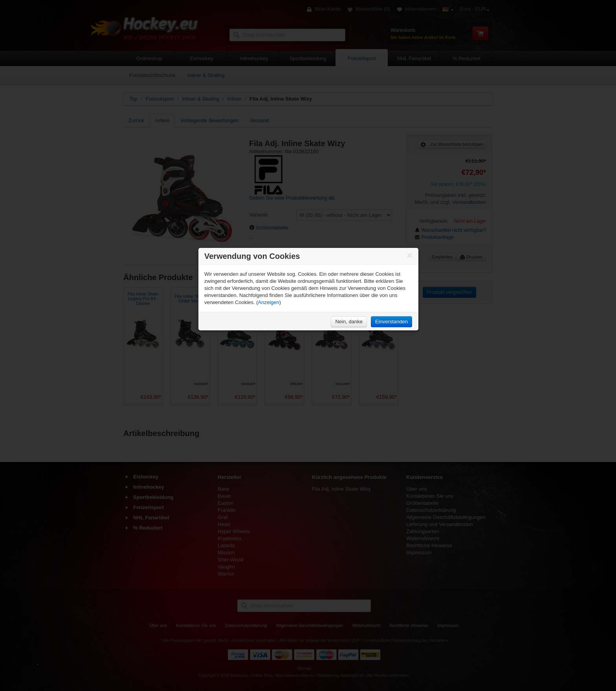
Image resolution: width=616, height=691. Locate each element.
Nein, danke (349, 322)
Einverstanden (391, 322)
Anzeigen (269, 302)
